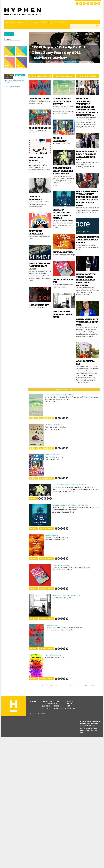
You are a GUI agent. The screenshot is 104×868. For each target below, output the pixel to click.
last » (93, 685)
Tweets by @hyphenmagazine (12, 87)
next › (86, 685)
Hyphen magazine (14, 706)
